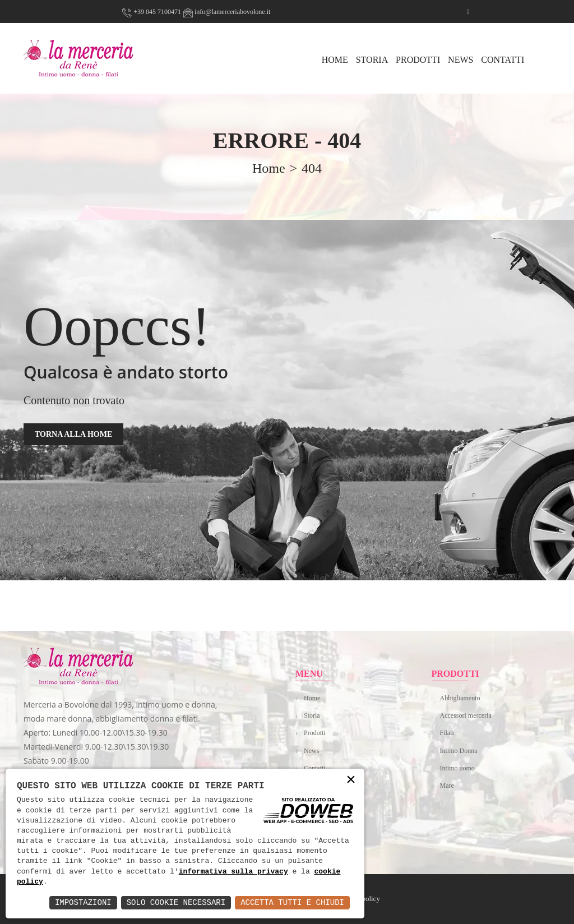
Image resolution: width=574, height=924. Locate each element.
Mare (447, 786)
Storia (372, 60)
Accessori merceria (466, 715)
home (269, 168)
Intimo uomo (457, 768)
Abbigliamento (460, 698)
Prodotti (418, 60)
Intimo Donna (459, 751)
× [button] (351, 780)
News (460, 60)
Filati (447, 733)
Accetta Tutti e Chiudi (292, 902)
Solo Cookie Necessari (176, 902)
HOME (335, 60)
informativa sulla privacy (233, 872)
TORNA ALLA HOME (73, 434)
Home (312, 698)
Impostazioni (83, 902)
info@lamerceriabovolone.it (227, 12)
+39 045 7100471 (152, 12)
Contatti (503, 60)
